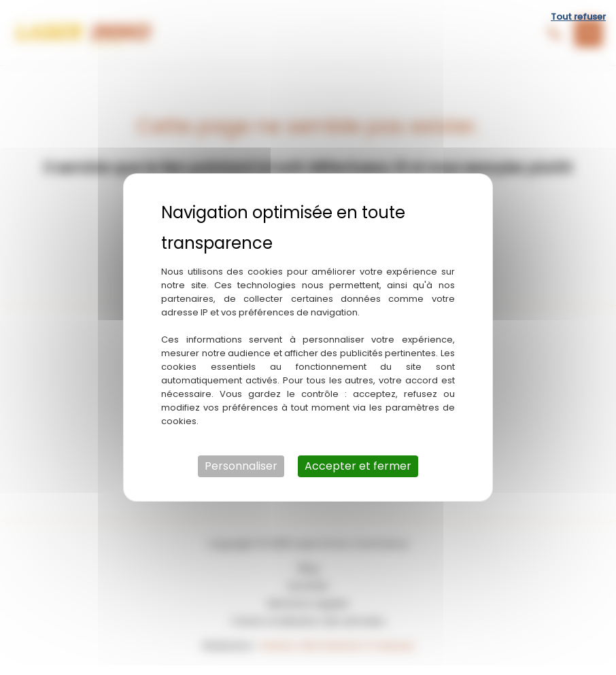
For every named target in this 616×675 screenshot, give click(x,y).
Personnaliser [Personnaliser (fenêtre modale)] (241, 466)
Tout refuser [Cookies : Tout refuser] (578, 17)
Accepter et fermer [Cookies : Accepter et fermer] (358, 466)
